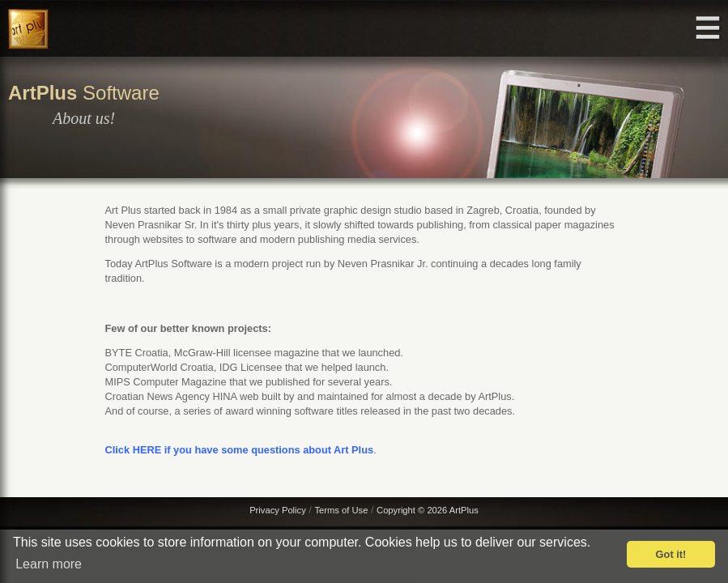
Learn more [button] (49, 564)
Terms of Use (341, 510)
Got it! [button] (671, 554)
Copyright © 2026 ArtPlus (428, 510)
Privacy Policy (278, 510)
